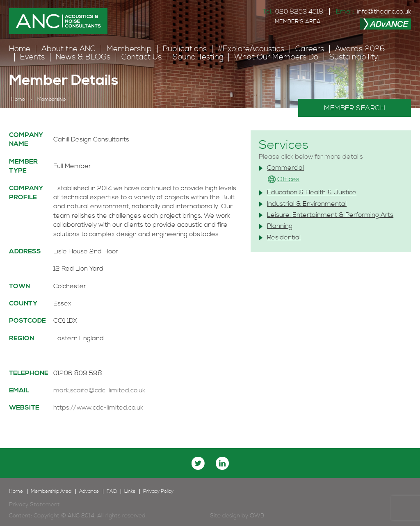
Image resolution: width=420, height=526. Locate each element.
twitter (198, 463)
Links (130, 492)
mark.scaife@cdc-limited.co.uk (99, 390)
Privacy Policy (158, 492)
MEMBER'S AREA (298, 22)
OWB (257, 516)
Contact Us (142, 57)
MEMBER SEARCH (355, 108)
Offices (288, 179)
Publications (185, 49)
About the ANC (68, 49)
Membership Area (51, 492)
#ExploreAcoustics (251, 49)
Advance (89, 492)
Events (32, 57)
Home (20, 49)
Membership (129, 49)
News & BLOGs (83, 57)
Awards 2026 (360, 49)
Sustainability (354, 57)
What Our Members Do (276, 57)
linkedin (222, 463)
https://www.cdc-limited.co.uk (98, 408)
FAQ (112, 492)
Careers (310, 49)
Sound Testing (198, 57)
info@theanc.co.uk (384, 11)
